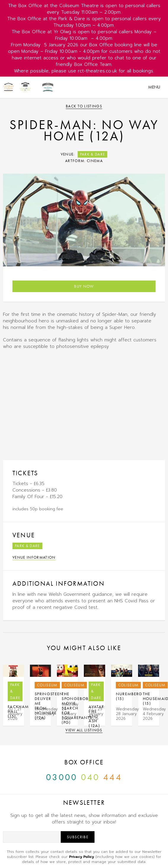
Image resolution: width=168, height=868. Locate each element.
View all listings (84, 730)
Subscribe (78, 837)
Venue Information (34, 557)
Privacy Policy (81, 857)
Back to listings (84, 106)
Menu (154, 87)
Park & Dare (93, 154)
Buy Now (84, 286)
